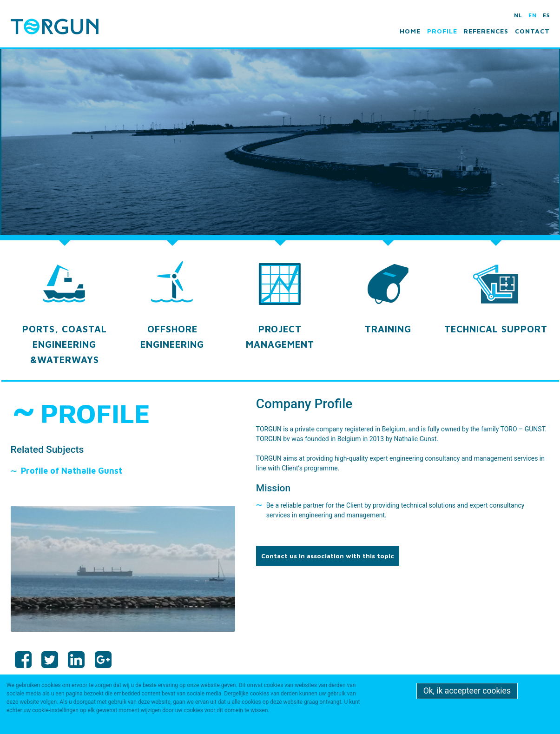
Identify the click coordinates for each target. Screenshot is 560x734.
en (533, 15)
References (486, 31)
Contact (532, 31)
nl (518, 15)
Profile (442, 31)
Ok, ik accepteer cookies (467, 691)
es (546, 15)
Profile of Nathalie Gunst (72, 471)
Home (410, 31)
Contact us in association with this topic (328, 556)
